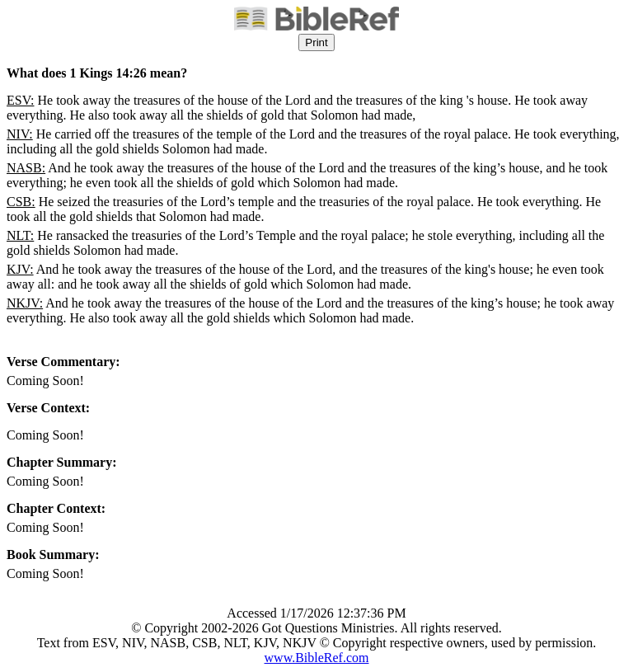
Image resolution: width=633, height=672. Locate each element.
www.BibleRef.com (317, 658)
